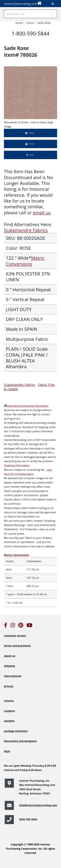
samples (9, 721)
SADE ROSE (44, 23)
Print (32, 144)
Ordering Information (17, 465)
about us (10, 656)
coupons (9, 711)
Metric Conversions (25, 261)
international (13, 676)
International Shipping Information (26, 406)
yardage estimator (16, 731)
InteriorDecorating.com (23, 3)
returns (9, 701)
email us (42, 213)
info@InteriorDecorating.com (38, 805)
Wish (32, 133)
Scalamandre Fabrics (26, 230)
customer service (15, 636)
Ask (31, 155)
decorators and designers (20, 741)
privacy (9, 686)
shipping (9, 666)
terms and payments (17, 646)
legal (7, 751)
